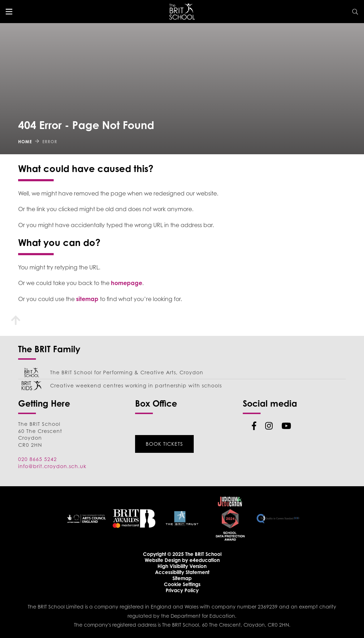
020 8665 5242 (38, 459)
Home (25, 142)
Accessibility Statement (182, 572)
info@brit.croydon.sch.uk (52, 466)
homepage (127, 283)
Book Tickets (164, 444)
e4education (205, 560)
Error (50, 142)
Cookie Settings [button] (182, 584)
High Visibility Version (182, 566)
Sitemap (182, 578)
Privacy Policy (182, 590)
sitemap (87, 299)
